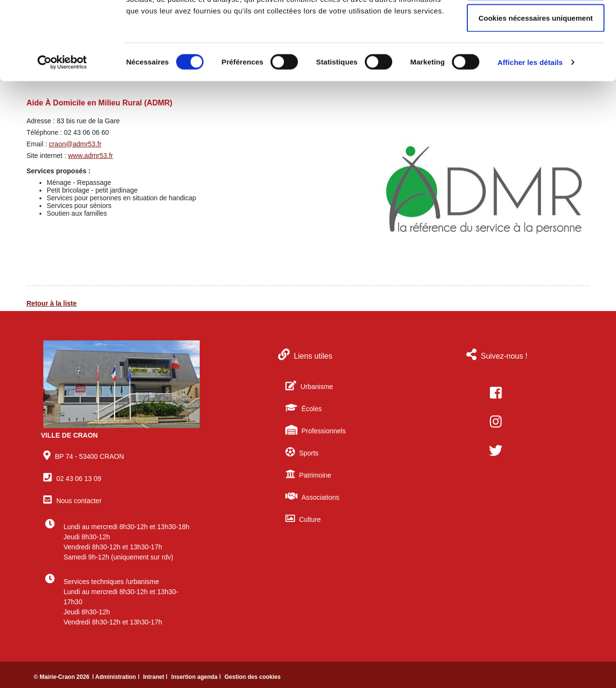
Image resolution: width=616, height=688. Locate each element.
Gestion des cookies (252, 677)
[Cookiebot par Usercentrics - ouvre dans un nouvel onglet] (62, 133)
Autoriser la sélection (536, 57)
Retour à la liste (51, 303)
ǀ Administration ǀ (116, 677)
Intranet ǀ (156, 677)
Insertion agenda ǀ (197, 677)
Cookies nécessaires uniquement (536, 88)
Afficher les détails (530, 133)
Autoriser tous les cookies (536, 25)
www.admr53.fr (90, 156)
